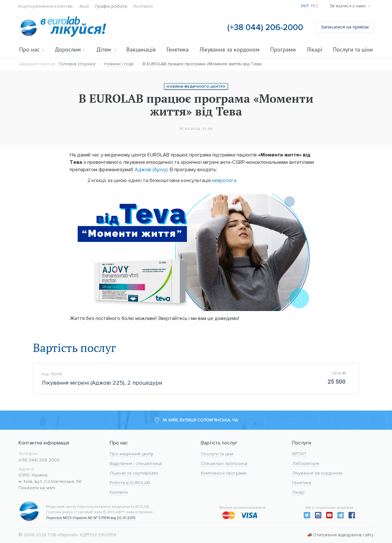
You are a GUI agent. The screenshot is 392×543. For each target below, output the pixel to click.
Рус (315, 6)
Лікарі (314, 49)
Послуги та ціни (353, 49)
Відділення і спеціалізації (136, 463)
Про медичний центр (132, 454)
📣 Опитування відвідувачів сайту (340, 535)
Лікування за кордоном (230, 49)
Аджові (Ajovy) (151, 169)
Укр (305, 6)
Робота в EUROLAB (130, 483)
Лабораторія (306, 463)
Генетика (178, 49)
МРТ (296, 454)
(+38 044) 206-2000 (265, 27)
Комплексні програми (224, 473)
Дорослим (70, 49)
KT (304, 454)
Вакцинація (141, 49)
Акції (84, 6)
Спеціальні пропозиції (224, 463)
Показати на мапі (37, 488)
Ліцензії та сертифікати (134, 473)
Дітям (107, 49)
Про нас (32, 49)
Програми (283, 49)
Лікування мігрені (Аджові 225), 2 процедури (102, 383)
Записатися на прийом (345, 27)
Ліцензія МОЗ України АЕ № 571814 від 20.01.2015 (91, 518)
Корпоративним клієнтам (46, 6)
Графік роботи (111, 6)
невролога (224, 180)
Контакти (143, 6)
